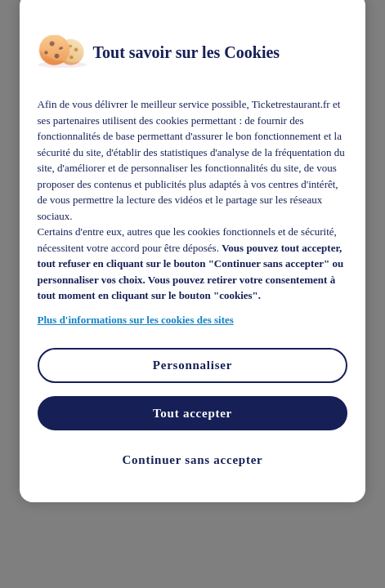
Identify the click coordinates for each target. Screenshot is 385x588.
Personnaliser (192, 365)
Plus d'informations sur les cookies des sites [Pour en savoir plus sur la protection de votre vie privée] (136, 319)
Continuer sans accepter (193, 460)
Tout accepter (192, 412)
